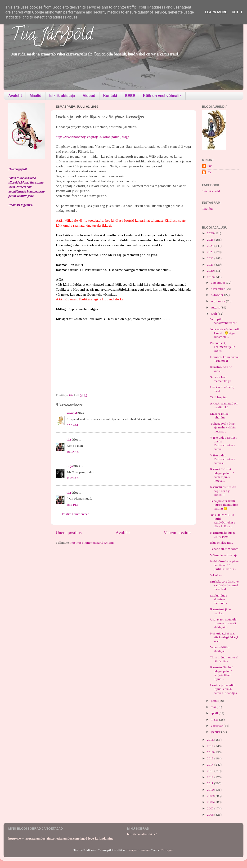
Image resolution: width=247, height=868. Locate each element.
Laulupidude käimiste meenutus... (220, 599)
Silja (70, 466)
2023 (211, 252)
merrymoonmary (138, 850)
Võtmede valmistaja (224, 555)
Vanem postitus (177, 533)
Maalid (36, 96)
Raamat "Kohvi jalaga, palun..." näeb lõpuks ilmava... (222, 475)
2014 (211, 765)
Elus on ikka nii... (221, 543)
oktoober (217, 295)
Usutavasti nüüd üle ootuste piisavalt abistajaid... (223, 623)
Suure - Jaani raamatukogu (221, 379)
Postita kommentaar (75, 514)
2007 (211, 808)
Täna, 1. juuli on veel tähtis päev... (224, 659)
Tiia (209, 166)
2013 (211, 771)
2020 (211, 271)
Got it (237, 12)
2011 (211, 783)
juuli (214, 314)
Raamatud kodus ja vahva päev (223, 535)
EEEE (130, 96)
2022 (211, 258)
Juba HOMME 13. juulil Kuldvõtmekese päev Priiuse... (223, 521)
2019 (211, 277)
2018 (211, 740)
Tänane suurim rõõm (224, 549)
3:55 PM (72, 505)
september (218, 301)
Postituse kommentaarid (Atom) (92, 543)
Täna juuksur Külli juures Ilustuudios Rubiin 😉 (224, 505)
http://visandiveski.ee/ (142, 834)
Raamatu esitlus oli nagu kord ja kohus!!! (223, 491)
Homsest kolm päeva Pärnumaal (224, 359)
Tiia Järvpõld (52, 36)
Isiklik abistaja (62, 96)
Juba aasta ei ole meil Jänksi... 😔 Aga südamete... (224, 333)
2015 (211, 758)
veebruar (217, 726)
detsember (218, 282)
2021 (211, 264)
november (218, 289)
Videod (89, 96)
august (216, 307)
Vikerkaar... (217, 575)
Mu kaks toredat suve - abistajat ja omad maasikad (224, 585)
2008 (211, 802)
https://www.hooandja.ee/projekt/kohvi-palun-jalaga (93, 137)
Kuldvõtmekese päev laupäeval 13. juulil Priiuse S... (224, 565)
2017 (211, 746)
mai (214, 707)
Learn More (216, 12)
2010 (211, 790)
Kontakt (110, 96)
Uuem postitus (69, 533)
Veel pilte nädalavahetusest (223, 321)
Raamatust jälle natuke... (220, 611)
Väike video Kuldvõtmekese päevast (223, 459)
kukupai (72, 413)
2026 (211, 233)
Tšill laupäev (219, 397)
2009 (211, 796)
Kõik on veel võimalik (162, 96)
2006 (211, 815)
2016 (211, 752)
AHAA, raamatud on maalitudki (224, 405)
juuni (215, 701)
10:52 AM (73, 452)
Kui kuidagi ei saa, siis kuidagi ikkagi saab (224, 637)
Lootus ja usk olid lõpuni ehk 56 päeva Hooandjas (223, 689)
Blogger (167, 850)
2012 (211, 777)
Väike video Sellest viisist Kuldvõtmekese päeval (223, 443)
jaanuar (216, 732)
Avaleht (15, 96)
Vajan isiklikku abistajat (220, 649)
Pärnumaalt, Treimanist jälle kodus (223, 347)
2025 (211, 240)
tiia (69, 439)
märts (215, 719)
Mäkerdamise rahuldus (219, 416)
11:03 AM (73, 478)
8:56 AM (72, 425)
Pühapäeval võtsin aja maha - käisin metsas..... (223, 427)
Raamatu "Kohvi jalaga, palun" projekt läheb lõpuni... (221, 673)
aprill (215, 713)
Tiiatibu (207, 209)
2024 (211, 246)
